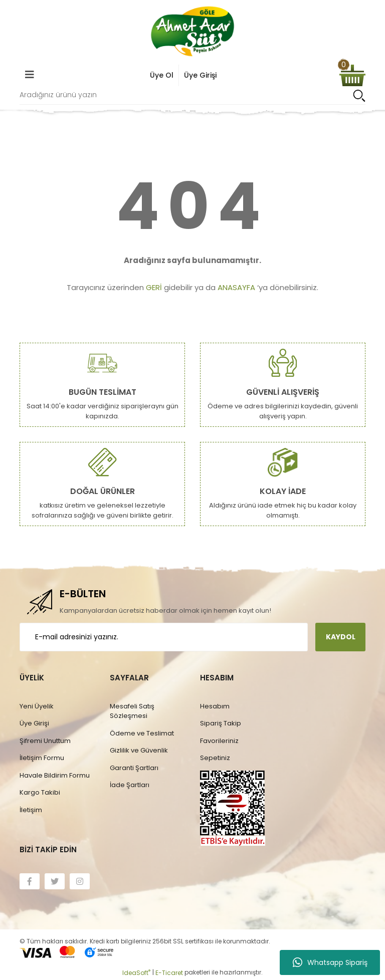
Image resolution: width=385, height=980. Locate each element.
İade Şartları (130, 785)
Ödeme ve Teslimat (142, 733)
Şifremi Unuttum (45, 741)
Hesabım (215, 706)
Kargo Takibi (40, 792)
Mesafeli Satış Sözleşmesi (132, 711)
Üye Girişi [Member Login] (200, 75)
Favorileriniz (219, 741)
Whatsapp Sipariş (330, 962)
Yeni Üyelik (37, 706)
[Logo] (192, 31)
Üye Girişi (34, 723)
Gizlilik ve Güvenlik (139, 750)
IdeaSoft (136, 973)
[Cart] (352, 75)
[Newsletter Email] (164, 637)
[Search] (192, 95)
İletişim (31, 810)
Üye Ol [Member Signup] (162, 75)
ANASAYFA (236, 287)
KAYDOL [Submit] (341, 637)
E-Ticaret (169, 973)
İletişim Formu (42, 758)
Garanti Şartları (134, 768)
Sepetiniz (215, 758)
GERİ (154, 287)
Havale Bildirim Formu (55, 775)
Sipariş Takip (221, 723)
